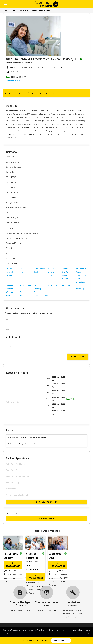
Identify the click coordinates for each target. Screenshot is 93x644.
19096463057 (58, 565)
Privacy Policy (76, 630)
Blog (59, 630)
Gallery (32, 93)
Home (4, 10)
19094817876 (13, 565)
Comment (9, 346)
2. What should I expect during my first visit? (25, 444)
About (8, 93)
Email (7, 329)
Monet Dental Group (55, 556)
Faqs (55, 93)
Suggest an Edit (47, 518)
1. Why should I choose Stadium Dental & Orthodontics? (29, 437)
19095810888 (35, 577)
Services (20, 93)
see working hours (14, 80)
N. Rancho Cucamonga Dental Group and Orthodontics (33, 562)
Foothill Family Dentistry (11, 556)
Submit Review (78, 357)
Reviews (44, 93)
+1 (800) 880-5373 (61, 640)
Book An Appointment (46, 502)
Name (7, 320)
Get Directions (12, 513)
